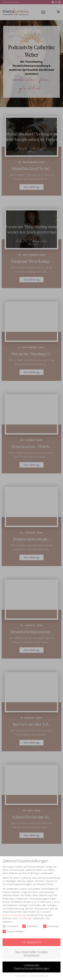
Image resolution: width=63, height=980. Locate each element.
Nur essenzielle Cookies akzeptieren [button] (32, 950)
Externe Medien (13, 928)
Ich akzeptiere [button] (32, 939)
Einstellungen (26, 915)
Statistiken (30, 922)
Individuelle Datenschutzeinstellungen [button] (32, 963)
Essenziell (10, 922)
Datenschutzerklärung (14, 911)
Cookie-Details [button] (21, 972)
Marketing (51, 922)
